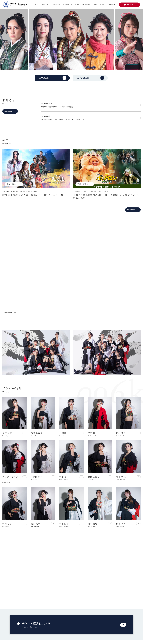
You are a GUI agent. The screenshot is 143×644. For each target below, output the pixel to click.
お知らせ (45, 5)
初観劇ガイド (68, 5)
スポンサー (113, 5)
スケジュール (56, 5)
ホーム (37, 5)
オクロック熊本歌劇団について (86, 5)
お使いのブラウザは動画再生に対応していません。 (71, 273)
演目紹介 (103, 5)
